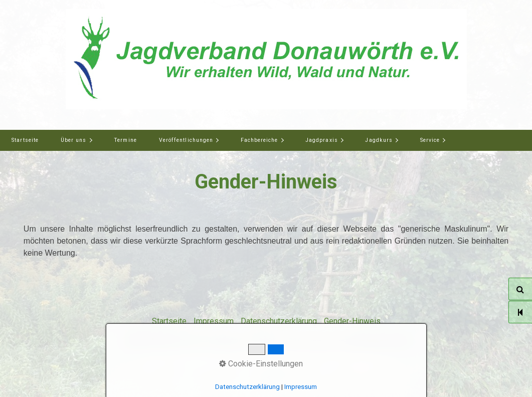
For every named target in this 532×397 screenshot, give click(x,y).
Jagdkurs (379, 140)
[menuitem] (25, 140)
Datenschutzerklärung (279, 321)
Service (430, 140)
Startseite (25, 140)
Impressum (214, 321)
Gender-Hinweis (352, 321)
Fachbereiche (259, 140)
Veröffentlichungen (186, 140)
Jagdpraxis (322, 140)
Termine (125, 140)
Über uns (73, 140)
